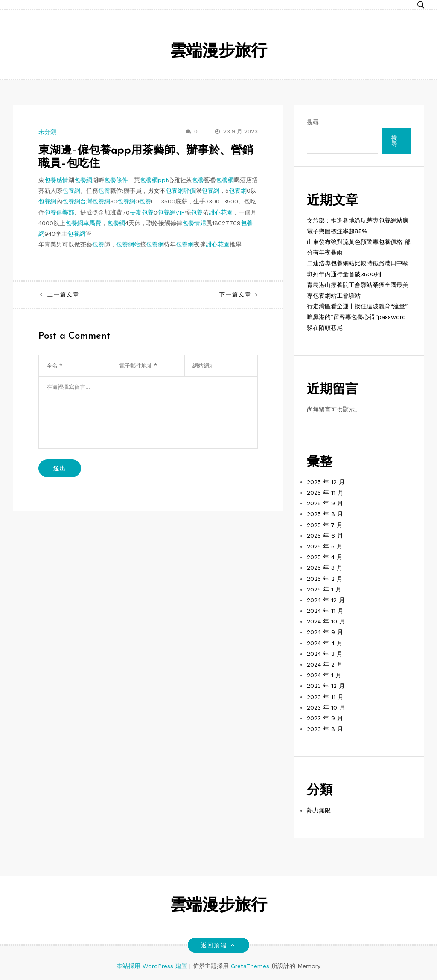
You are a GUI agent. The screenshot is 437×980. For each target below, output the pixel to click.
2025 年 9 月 (325, 503)
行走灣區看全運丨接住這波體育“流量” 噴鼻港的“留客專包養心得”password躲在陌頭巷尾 (357, 317)
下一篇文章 (235, 294)
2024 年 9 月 (325, 632)
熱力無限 (319, 810)
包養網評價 (181, 191)
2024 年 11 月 (325, 611)
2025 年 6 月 (325, 536)
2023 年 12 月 (326, 686)
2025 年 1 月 (324, 589)
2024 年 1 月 (324, 675)
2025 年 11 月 (325, 493)
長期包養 (142, 212)
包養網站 (128, 244)
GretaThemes (250, 966)
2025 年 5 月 (325, 546)
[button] (421, 5)
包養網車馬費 (83, 223)
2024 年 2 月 (325, 664)
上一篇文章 (63, 294)
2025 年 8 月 (325, 514)
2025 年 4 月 (325, 557)
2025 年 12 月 (326, 482)
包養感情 (56, 180)
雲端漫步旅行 (218, 52)
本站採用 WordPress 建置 (153, 966)
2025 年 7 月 (325, 525)
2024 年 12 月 (326, 600)
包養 (198, 180)
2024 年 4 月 (325, 643)
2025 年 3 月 (325, 568)
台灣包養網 (95, 201)
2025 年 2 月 (325, 579)
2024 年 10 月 (326, 621)
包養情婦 (194, 223)
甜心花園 (221, 212)
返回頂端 (218, 945)
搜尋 (313, 122)
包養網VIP (171, 212)
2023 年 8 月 (325, 729)
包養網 (83, 180)
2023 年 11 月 (325, 697)
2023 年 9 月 (325, 718)
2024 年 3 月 (325, 654)
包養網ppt (154, 180)
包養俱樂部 (59, 212)
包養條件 (116, 180)
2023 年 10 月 (326, 707)
